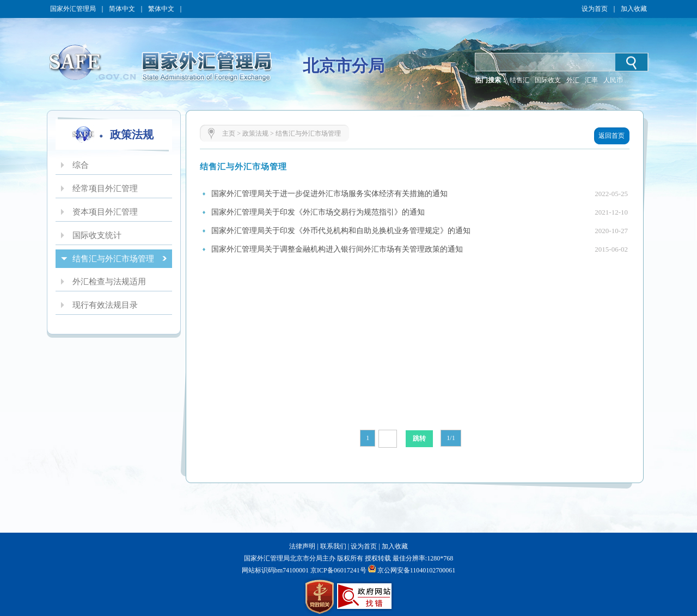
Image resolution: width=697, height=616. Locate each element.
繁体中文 (161, 9)
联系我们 (333, 546)
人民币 (613, 80)
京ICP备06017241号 (338, 570)
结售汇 (519, 80)
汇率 (591, 80)
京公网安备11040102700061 (417, 570)
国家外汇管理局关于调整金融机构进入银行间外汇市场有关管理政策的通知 (337, 249)
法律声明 (302, 546)
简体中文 (122, 9)
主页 (229, 133)
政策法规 (255, 133)
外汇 (573, 80)
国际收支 (548, 80)
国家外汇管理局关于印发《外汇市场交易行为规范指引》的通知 (318, 212)
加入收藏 (634, 9)
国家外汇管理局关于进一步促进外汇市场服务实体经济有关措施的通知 (329, 194)
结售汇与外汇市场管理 (308, 133)
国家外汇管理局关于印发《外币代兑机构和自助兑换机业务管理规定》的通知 (341, 231)
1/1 (451, 438)
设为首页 (595, 9)
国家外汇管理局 (73, 9)
